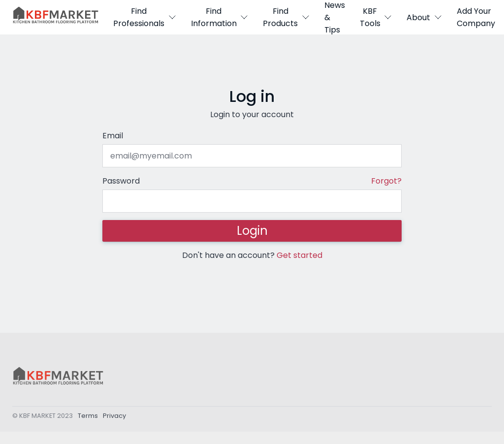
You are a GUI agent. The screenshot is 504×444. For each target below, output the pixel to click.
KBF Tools (376, 17)
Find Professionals (145, 17)
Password (121, 181)
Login (252, 231)
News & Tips (335, 17)
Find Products (286, 17)
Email (113, 136)
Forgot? (386, 181)
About (424, 17)
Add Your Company (476, 17)
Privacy (114, 417)
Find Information (220, 17)
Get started (299, 255)
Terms (88, 417)
